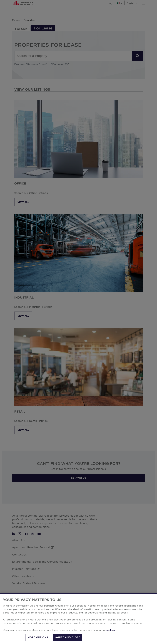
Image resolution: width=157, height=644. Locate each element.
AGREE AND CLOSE (68, 637)
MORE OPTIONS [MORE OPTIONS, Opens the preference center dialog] (38, 637)
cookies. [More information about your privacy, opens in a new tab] (111, 630)
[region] (78, 619)
